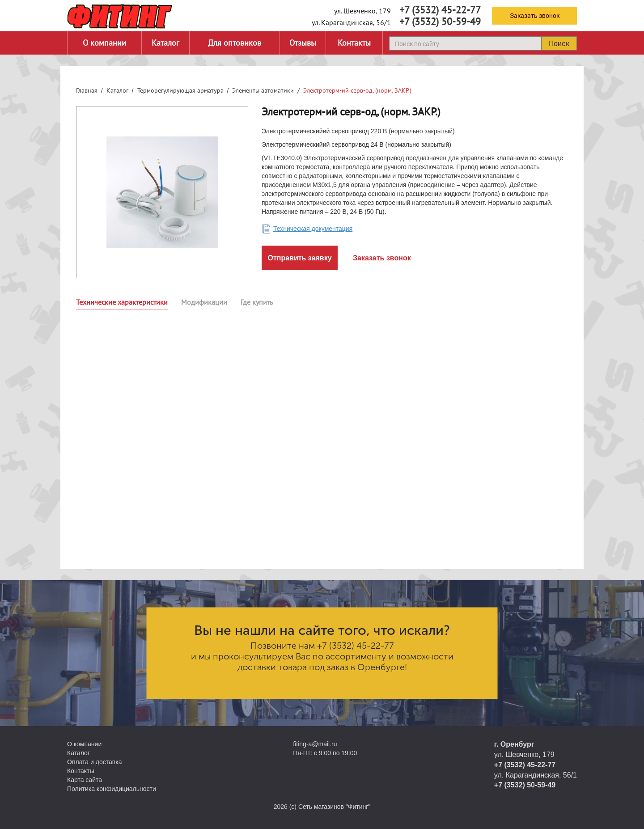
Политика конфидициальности (112, 789)
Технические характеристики (122, 302)
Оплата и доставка (94, 762)
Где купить (257, 302)
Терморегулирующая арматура (180, 90)
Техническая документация (313, 229)
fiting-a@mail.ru (315, 744)
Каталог (165, 43)
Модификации (204, 302)
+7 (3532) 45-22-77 (440, 10)
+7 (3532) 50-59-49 (440, 21)
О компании (104, 43)
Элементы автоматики (263, 90)
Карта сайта (85, 780)
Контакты (354, 43)
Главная (87, 90)
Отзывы (303, 43)
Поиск (559, 43)
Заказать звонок (535, 15)
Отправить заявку (299, 258)
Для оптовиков (235, 43)
